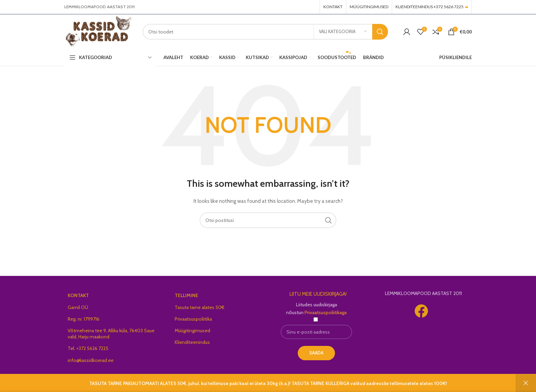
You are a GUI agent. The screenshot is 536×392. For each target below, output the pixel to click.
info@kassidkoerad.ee (91, 361)
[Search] (266, 32)
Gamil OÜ (78, 308)
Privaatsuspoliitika (193, 320)
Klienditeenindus (192, 344)
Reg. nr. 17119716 (84, 320)
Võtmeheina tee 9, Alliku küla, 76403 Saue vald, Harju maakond (111, 335)
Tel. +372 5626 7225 (88, 350)
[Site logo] (99, 32)
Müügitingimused (192, 332)
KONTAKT (78, 297)
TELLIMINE (186, 297)
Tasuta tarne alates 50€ (200, 308)
